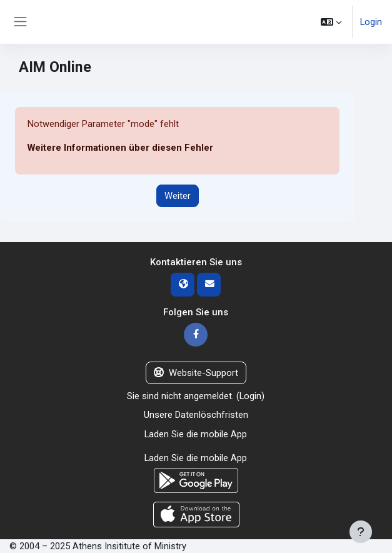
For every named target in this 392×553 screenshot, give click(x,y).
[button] (331, 22)
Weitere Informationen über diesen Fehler (120, 148)
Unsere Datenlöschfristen (196, 415)
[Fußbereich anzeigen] (361, 532)
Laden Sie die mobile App (196, 434)
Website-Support (196, 373)
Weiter (178, 196)
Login (371, 22)
